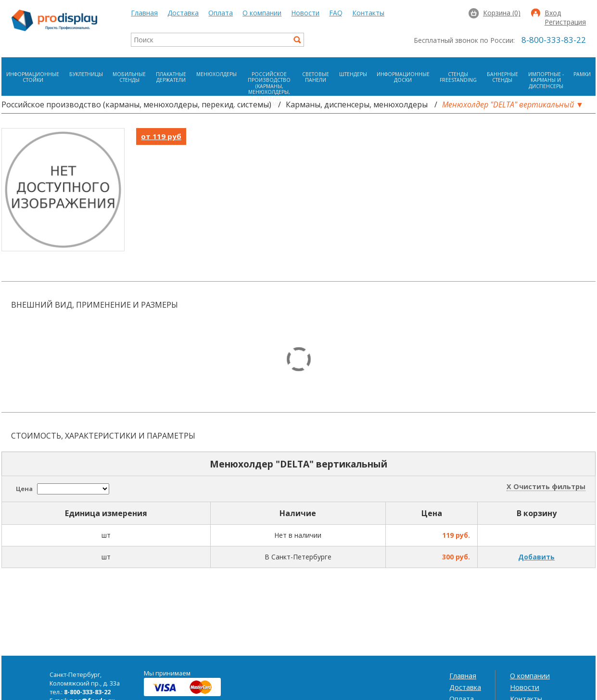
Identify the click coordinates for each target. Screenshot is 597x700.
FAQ (336, 13)
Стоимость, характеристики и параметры (103, 436)
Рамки (582, 74)
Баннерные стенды (502, 77)
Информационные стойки (33, 77)
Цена (24, 489)
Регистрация (565, 23)
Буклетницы (86, 74)
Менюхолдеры (216, 74)
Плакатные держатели (171, 77)
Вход (553, 13)
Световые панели (316, 77)
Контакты (368, 13)
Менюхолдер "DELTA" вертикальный (508, 104)
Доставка (183, 13)
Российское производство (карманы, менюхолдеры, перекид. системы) (269, 89)
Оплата (221, 13)
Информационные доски (403, 77)
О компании (262, 13)
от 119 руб (161, 136)
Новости (305, 13)
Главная (144, 13)
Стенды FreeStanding (458, 77)
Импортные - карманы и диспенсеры (546, 80)
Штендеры (353, 74)
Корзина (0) (502, 13)
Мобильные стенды (129, 77)
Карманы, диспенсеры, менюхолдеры (357, 104)
